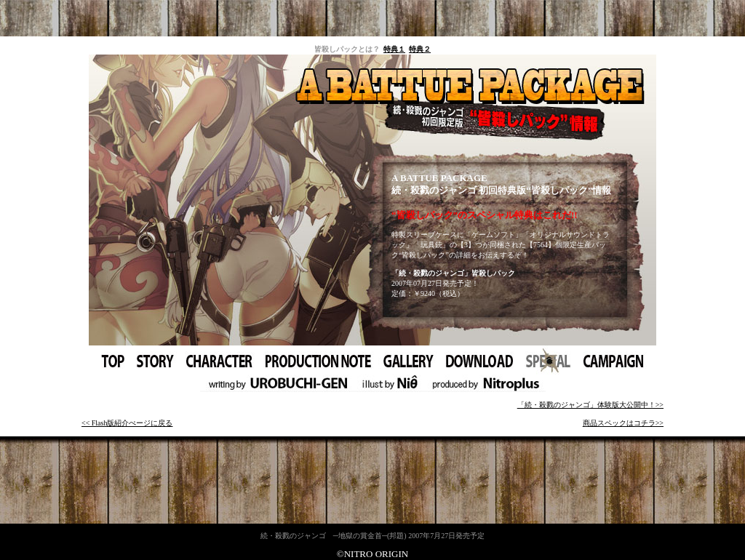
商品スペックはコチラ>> (623, 423)
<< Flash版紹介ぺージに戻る (127, 423)
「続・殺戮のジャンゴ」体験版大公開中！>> (590, 405)
